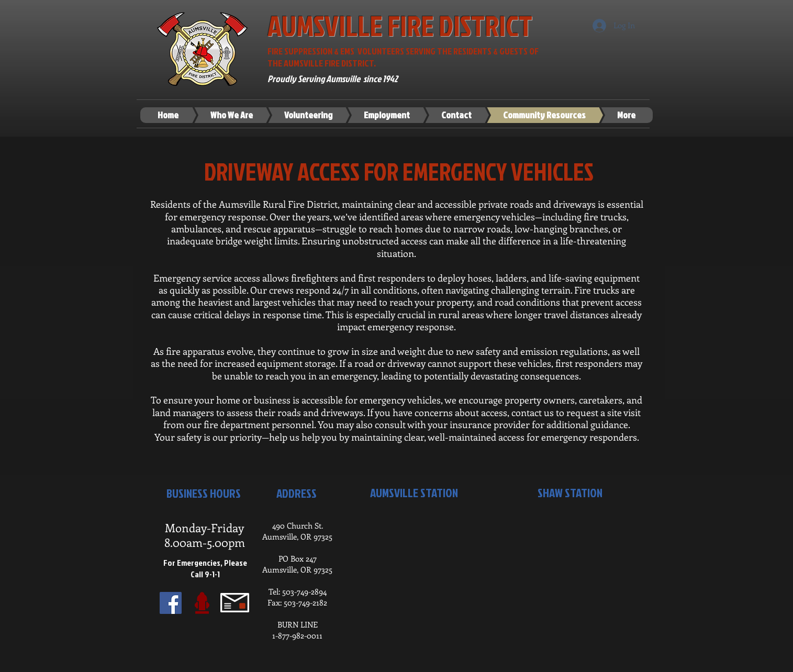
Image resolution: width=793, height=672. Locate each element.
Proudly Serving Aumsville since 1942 (333, 79)
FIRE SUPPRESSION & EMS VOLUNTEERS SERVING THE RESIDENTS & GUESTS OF (404, 51)
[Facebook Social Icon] (171, 603)
